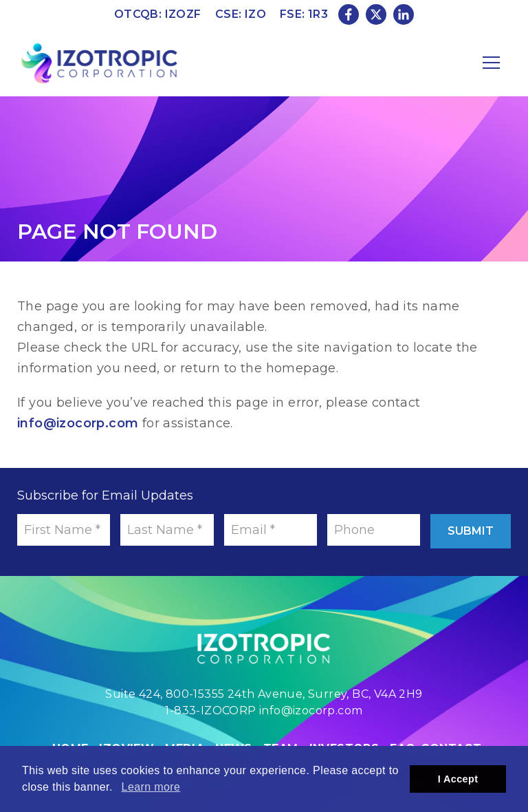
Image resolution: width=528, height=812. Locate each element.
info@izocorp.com (78, 423)
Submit (471, 531)
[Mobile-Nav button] (492, 63)
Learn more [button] (151, 787)
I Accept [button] (458, 779)
